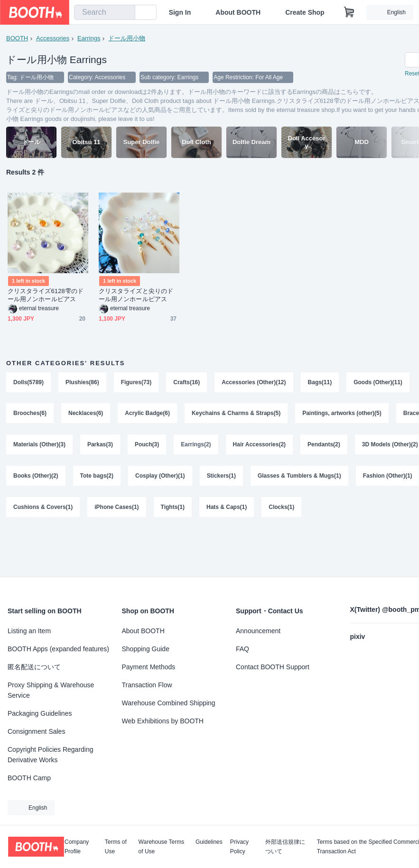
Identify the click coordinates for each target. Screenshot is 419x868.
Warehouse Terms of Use (162, 847)
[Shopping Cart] (349, 12)
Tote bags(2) (97, 477)
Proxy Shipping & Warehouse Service (51, 690)
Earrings (89, 38)
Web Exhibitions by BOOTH (163, 721)
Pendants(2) (324, 445)
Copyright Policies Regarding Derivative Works (51, 755)
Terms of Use (116, 847)
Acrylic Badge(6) (147, 414)
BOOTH (17, 38)
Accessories (53, 38)
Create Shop (305, 12)
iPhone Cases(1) (116, 508)
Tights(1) (173, 508)
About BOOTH (238, 12)
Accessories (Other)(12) (254, 383)
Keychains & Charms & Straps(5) (236, 414)
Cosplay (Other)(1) (160, 477)
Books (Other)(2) (36, 477)
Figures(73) (136, 383)
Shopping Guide (146, 649)
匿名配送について (34, 667)
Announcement (258, 631)
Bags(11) (320, 383)
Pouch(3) (147, 445)
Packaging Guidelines (40, 713)
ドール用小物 (127, 38)
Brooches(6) (30, 414)
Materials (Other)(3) (39, 445)
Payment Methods (149, 667)
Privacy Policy (239, 847)
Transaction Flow (147, 685)
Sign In (180, 12)
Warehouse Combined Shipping (169, 703)
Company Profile (77, 847)
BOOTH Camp (29, 778)
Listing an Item (29, 631)
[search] (126, 13)
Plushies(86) (82, 383)
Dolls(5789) (28, 383)
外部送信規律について (285, 847)
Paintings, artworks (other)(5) (342, 414)
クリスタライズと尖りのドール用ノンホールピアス (136, 295)
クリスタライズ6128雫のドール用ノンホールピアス (46, 295)
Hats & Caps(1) (227, 508)
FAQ (242, 649)
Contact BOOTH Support (273, 667)
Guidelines (209, 842)
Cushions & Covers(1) (43, 508)
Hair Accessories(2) (260, 445)
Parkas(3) (100, 445)
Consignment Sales (36, 731)
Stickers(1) (221, 477)
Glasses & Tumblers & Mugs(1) (299, 477)
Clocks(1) (282, 508)
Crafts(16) (186, 383)
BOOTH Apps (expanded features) (58, 649)
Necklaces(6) (86, 414)
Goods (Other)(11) (378, 383)
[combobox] (105, 12)
